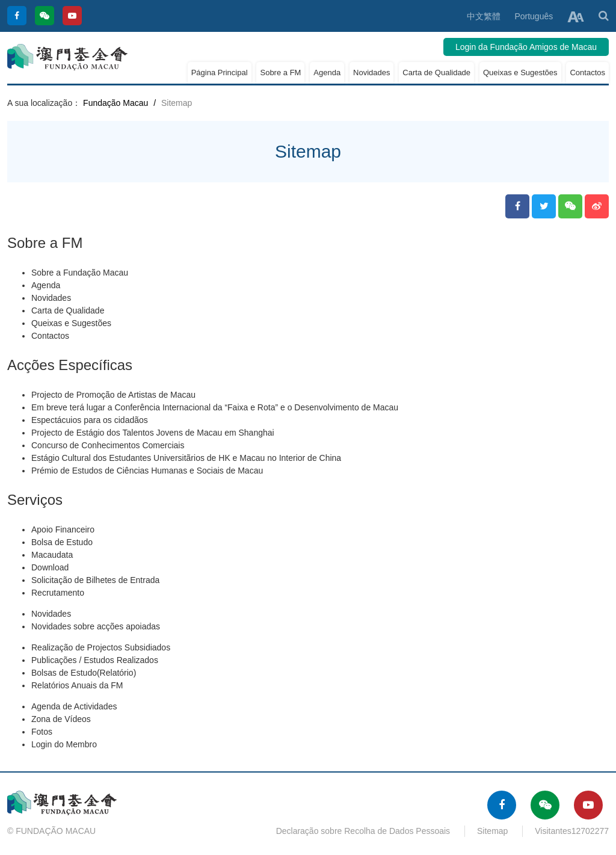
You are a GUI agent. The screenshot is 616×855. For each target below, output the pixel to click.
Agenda (327, 73)
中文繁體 (484, 16)
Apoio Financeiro (63, 529)
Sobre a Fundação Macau (80, 273)
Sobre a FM (280, 73)
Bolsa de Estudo (62, 542)
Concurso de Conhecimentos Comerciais (108, 445)
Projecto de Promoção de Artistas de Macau (113, 395)
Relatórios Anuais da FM (77, 685)
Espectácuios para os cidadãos (90, 420)
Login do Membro (64, 744)
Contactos (587, 73)
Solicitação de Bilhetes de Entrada (95, 580)
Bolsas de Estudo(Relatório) (84, 673)
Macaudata (52, 555)
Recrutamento (58, 593)
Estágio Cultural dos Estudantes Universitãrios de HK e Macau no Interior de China (186, 458)
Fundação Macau (115, 103)
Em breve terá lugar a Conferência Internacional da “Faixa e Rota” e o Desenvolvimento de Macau (215, 407)
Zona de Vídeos (61, 719)
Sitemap (492, 831)
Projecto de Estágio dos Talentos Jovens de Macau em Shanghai (153, 433)
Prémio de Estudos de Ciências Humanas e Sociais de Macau (147, 471)
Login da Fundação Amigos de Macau (526, 47)
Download (50, 567)
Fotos (42, 732)
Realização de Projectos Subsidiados (101, 647)
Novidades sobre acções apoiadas (96, 626)
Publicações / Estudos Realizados (95, 660)
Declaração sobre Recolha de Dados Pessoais (363, 831)
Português (534, 16)
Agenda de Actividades (74, 706)
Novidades (371, 73)
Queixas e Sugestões (520, 73)
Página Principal (220, 73)
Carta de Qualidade (436, 73)
